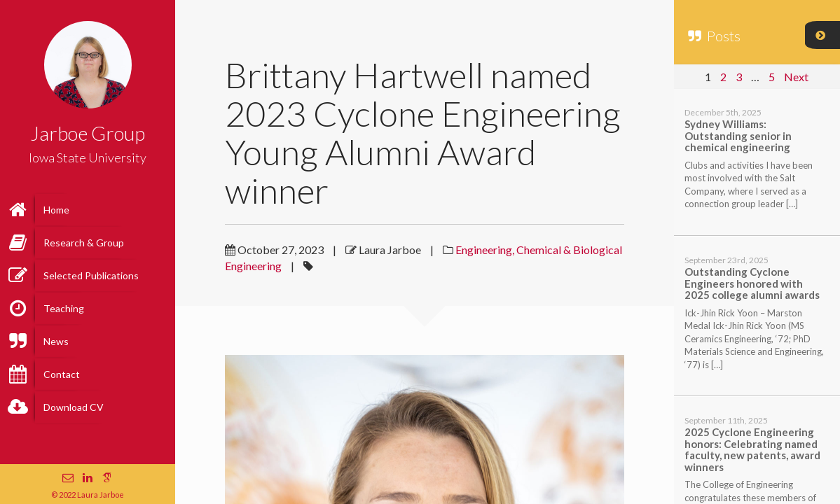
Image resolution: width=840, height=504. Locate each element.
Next (796, 77)
